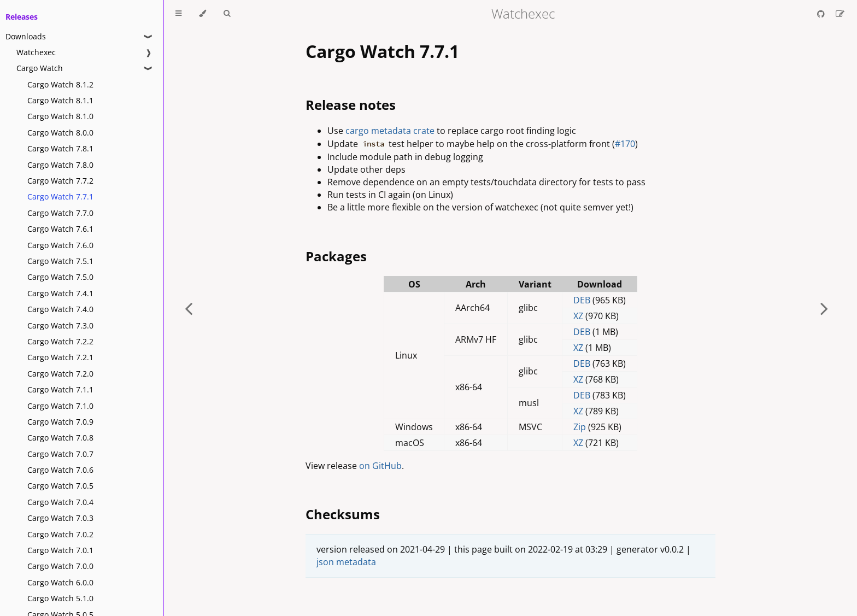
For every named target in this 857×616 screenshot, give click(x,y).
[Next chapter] (824, 308)
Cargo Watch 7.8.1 (60, 148)
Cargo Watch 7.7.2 (60, 181)
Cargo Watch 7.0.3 (60, 518)
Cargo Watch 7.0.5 (60, 486)
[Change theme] (202, 14)
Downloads (26, 36)
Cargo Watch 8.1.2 (60, 84)
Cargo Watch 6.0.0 (60, 582)
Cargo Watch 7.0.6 (60, 470)
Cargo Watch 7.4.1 (60, 293)
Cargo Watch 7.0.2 (60, 534)
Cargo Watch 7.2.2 (60, 341)
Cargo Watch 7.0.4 (60, 502)
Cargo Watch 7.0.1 (60, 550)
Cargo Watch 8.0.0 (60, 133)
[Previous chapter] (189, 308)
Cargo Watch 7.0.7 (60, 454)
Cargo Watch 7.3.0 (60, 325)
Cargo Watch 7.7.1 (60, 196)
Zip (580, 427)
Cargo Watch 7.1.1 (60, 389)
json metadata (346, 562)
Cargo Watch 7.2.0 (60, 374)
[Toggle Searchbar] (227, 14)
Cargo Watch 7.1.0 (60, 406)
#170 (625, 144)
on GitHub (380, 466)
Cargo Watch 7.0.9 (60, 422)
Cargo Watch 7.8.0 (60, 165)
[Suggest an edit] (840, 14)
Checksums (343, 514)
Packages (336, 256)
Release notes (351, 105)
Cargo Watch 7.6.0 (60, 245)
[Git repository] (822, 14)
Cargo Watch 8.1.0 (60, 116)
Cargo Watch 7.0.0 (60, 566)
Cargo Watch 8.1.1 (60, 100)
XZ (578, 316)
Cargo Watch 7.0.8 (60, 438)
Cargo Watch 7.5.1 (60, 261)
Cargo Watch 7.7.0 (60, 213)
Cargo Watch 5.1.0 (60, 598)
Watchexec (36, 52)
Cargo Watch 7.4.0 (60, 309)
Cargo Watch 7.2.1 (60, 357)
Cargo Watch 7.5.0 (60, 277)
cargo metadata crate (390, 131)
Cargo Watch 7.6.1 (60, 229)
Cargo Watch (40, 68)
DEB (582, 300)
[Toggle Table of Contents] (178, 14)
